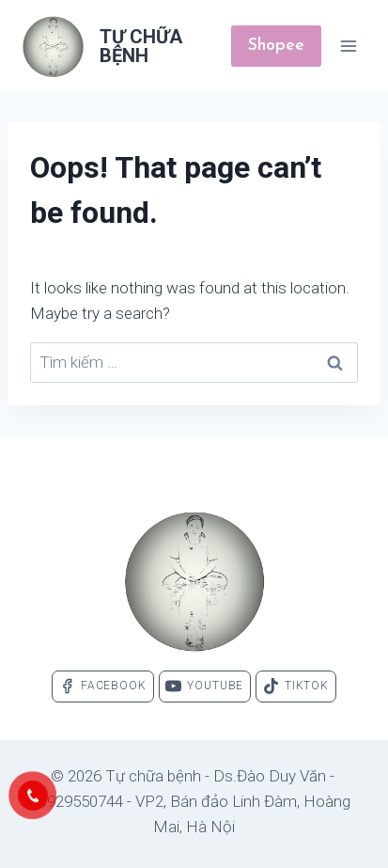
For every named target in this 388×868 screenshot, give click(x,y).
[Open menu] (348, 46)
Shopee (276, 46)
